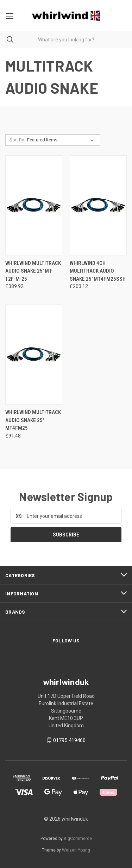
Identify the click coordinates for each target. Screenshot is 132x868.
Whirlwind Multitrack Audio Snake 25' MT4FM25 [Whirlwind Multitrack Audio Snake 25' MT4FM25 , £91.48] (33, 420)
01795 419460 (69, 740)
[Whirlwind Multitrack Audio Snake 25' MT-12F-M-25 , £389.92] (34, 205)
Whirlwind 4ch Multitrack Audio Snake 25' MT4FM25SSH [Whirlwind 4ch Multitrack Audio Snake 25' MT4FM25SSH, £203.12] (98, 271)
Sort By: (17, 140)
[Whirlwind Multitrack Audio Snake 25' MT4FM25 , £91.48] (34, 355)
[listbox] (62, 140)
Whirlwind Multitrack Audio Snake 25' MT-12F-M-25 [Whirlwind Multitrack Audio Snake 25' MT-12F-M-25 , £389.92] (33, 271)
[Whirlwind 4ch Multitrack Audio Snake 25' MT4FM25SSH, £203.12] (98, 205)
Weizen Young (76, 850)
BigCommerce (78, 839)
